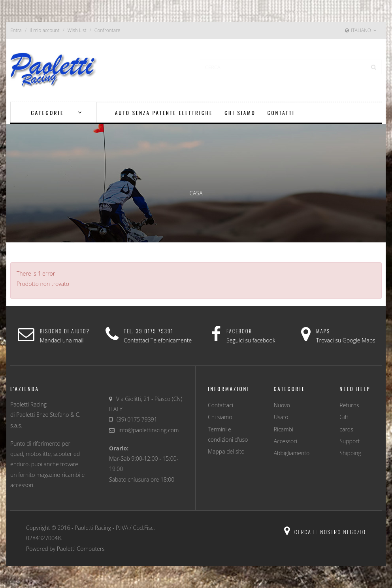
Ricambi (284, 429)
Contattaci (220, 405)
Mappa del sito (226, 451)
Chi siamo (220, 417)
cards (346, 429)
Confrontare (107, 30)
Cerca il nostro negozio (325, 532)
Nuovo (282, 405)
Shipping (350, 453)
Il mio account (44, 30)
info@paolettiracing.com (149, 430)
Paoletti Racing (93, 528)
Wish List (77, 30)
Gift (344, 417)
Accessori (286, 441)
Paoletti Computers (81, 549)
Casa (196, 193)
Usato (281, 417)
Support (350, 441)
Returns (349, 405)
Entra (16, 30)
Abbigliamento (292, 453)
